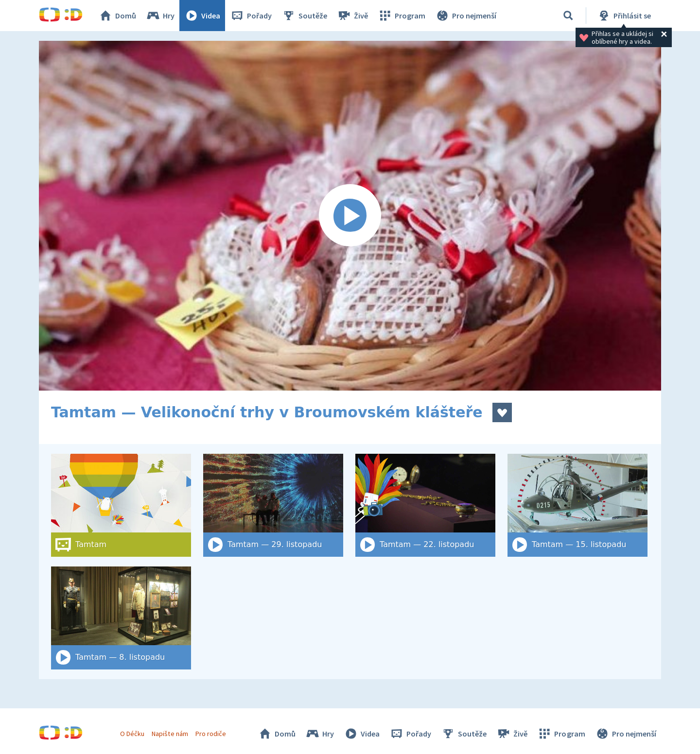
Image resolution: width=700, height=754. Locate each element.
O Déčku (132, 734)
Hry (160, 16)
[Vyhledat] (568, 16)
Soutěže (304, 16)
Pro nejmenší (466, 16)
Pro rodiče (211, 734)
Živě (352, 16)
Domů (117, 16)
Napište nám (170, 734)
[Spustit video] (350, 216)
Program (402, 16)
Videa (202, 16)
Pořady (251, 16)
